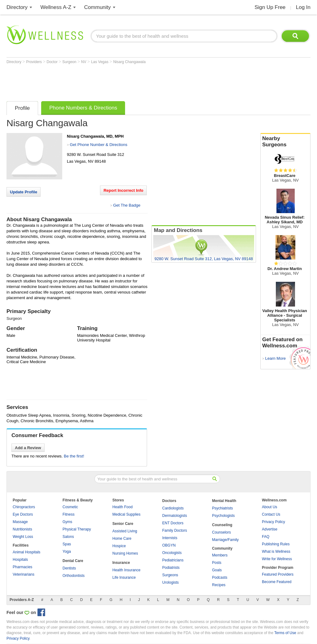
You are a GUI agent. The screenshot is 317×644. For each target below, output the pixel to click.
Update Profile (24, 192)
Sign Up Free (270, 7)
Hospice (119, 546)
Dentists (69, 568)
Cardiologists (173, 508)
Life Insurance (124, 577)
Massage (20, 522)
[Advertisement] (119, 81)
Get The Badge (127, 205)
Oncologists (172, 553)
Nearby (285, 142)
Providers (34, 62)
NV (84, 62)
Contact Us (271, 514)
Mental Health (224, 501)
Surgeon (70, 62)
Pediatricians (173, 560)
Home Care (122, 539)
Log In (303, 7)
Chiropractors (24, 507)
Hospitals (20, 560)
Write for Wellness (277, 559)
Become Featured (277, 582)
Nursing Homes (125, 553)
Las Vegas (100, 62)
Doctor (53, 62)
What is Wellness (276, 552)
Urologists (170, 582)
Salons (68, 537)
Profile (22, 108)
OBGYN (169, 545)
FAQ (266, 537)
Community (98, 7)
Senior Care (123, 524)
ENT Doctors (173, 523)
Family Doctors (175, 530)
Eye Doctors (23, 514)
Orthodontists (74, 576)
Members (220, 555)
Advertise (270, 529)
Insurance (121, 563)
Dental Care (73, 561)
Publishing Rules (276, 544)
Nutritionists (22, 529)
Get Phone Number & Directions (98, 145)
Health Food (122, 507)
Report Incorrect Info (123, 190)
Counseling (222, 525)
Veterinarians (24, 574)
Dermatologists (175, 516)
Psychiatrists (222, 508)
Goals (217, 570)
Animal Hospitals (26, 552)
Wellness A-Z (56, 7)
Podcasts (220, 577)
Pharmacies (22, 567)
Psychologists (223, 516)
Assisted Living (125, 531)
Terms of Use (285, 633)
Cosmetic (70, 507)
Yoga (67, 552)
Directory (17, 7)
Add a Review (28, 448)
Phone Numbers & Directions (83, 108)
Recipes (219, 585)
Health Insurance (126, 570)
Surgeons (170, 575)
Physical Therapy (77, 529)
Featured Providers (278, 574)
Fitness (69, 514)
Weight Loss (23, 537)
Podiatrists (171, 568)
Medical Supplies (126, 514)
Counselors (221, 532)
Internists (170, 538)
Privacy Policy (274, 522)
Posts (217, 563)
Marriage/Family (225, 540)
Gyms (67, 522)
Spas (67, 544)
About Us (269, 507)
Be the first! (74, 456)
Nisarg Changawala (130, 62)
